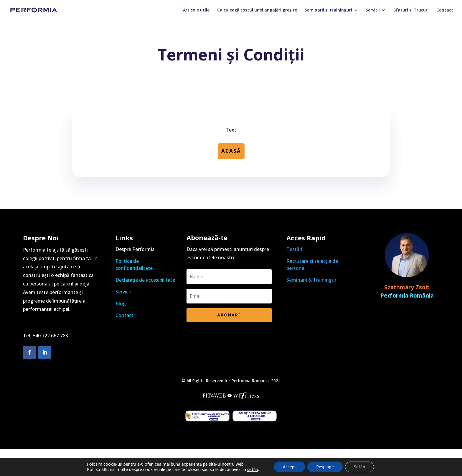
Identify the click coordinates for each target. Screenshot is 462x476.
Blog (121, 303)
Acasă (231, 151)
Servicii (373, 10)
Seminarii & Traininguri (312, 280)
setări (253, 470)
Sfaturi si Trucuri (411, 10)
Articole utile (196, 10)
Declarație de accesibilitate (145, 280)
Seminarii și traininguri (328, 10)
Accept (289, 467)
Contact (445, 10)
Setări (359, 467)
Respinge (325, 467)
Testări (294, 249)
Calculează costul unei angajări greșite (257, 10)
